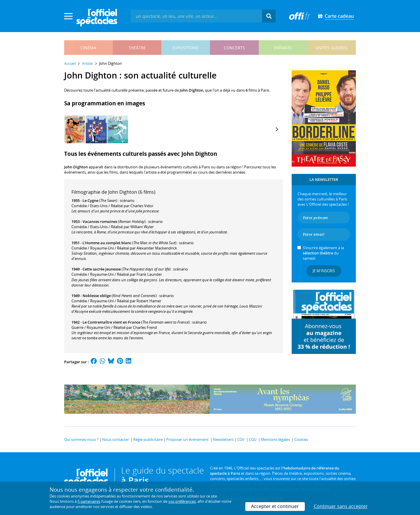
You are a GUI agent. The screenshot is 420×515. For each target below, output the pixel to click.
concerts (234, 48)
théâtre (137, 48)
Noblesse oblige (97, 296)
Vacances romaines (100, 221)
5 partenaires (89, 501)
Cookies (301, 439)
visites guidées (332, 48)
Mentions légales (275, 439)
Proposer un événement (187, 439)
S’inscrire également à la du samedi (323, 253)
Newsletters (223, 439)
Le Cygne (90, 200)
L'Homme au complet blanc (107, 243)
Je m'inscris (324, 271)
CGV (241, 439)
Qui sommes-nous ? (81, 439)
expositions (186, 48)
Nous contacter (116, 439)
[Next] (276, 129)
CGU (253, 439)
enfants (283, 48)
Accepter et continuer (275, 506)
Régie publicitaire (148, 439)
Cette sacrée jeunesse (102, 269)
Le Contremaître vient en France (111, 322)
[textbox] (196, 16)
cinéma (88, 48)
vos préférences (182, 501)
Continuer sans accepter (341, 506)
